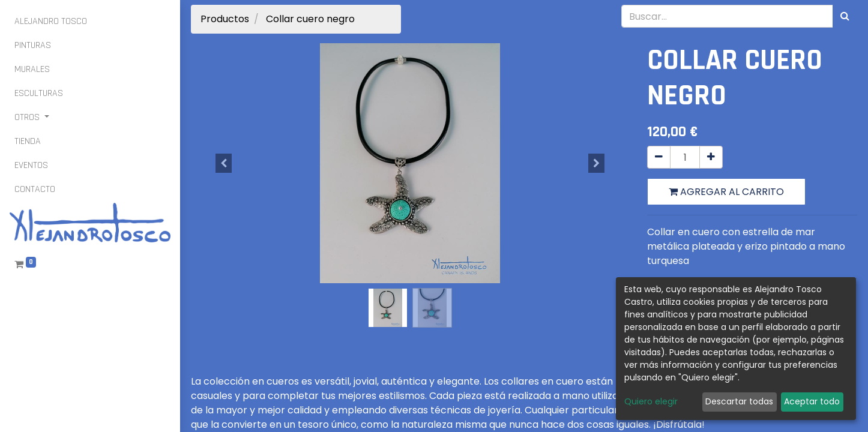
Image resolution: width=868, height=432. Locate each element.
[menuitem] (51, 22)
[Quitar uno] (659, 157)
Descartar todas (739, 401)
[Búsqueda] (845, 16)
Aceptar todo (812, 401)
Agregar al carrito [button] (726, 192)
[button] (224, 163)
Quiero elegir (651, 401)
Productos (225, 19)
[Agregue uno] (711, 157)
